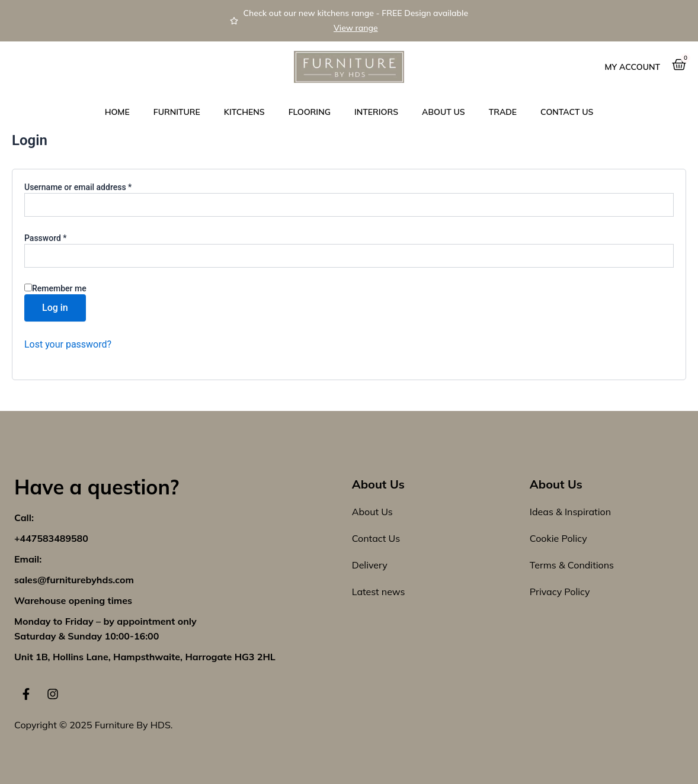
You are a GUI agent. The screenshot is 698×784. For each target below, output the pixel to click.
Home (117, 112)
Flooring (310, 112)
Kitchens (244, 112)
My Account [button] (633, 67)
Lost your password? (68, 344)
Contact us (567, 112)
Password (62, 237)
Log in (55, 308)
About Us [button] (444, 112)
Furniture (177, 112)
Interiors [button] (376, 112)
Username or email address (94, 187)
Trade (503, 112)
